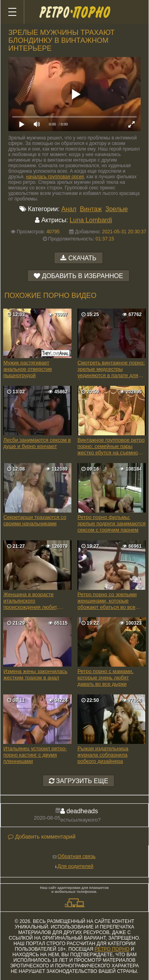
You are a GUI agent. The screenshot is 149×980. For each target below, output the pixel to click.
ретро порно (112, 949)
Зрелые (117, 209)
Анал (69, 209)
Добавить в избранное (83, 276)
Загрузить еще (79, 781)
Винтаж (91, 209)
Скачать (82, 258)
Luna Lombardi (91, 220)
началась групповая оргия (55, 177)
